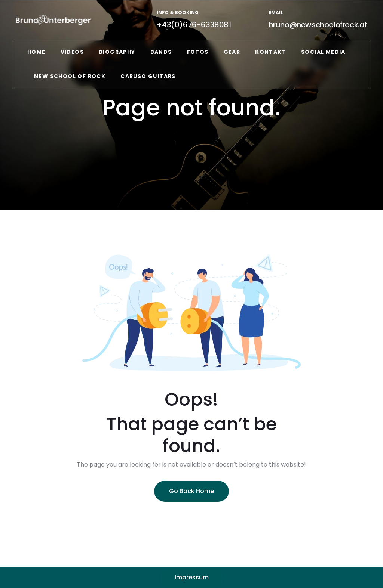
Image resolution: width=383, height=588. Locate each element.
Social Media (323, 52)
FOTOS (198, 52)
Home (36, 52)
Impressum (192, 577)
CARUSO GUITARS (148, 76)
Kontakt (271, 52)
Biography (117, 52)
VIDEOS (72, 52)
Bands (161, 52)
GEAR (232, 52)
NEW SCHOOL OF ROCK (70, 76)
